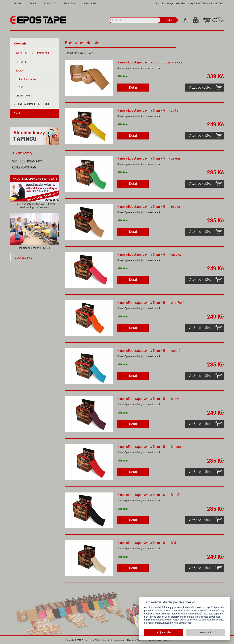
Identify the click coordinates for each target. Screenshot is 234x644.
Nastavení (206, 632)
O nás (33, 3)
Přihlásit (90, 3)
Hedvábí (21, 62)
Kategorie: (21, 43)
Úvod (17, 3)
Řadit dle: (77, 53)
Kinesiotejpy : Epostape (32, 53)
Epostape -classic (28, 79)
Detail (133, 87)
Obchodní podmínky (27, 161)
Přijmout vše (164, 632)
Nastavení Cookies (136, 640)
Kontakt (50, 3)
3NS (21, 87)
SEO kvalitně (101, 640)
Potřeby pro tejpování (31, 104)
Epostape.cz (24, 257)
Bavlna (20, 70)
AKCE (17, 113)
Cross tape (23, 95)
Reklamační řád (24, 167)
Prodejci (70, 3)
